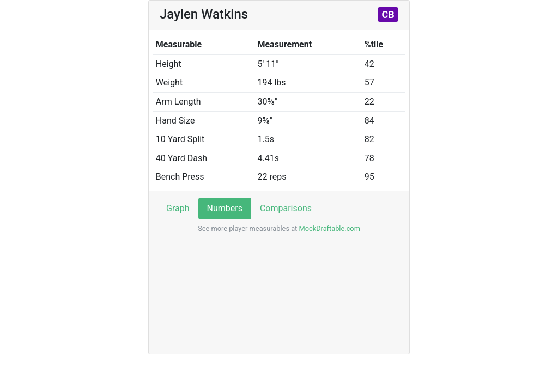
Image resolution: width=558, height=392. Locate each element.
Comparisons (286, 208)
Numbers (225, 208)
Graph (178, 208)
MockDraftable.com (329, 228)
